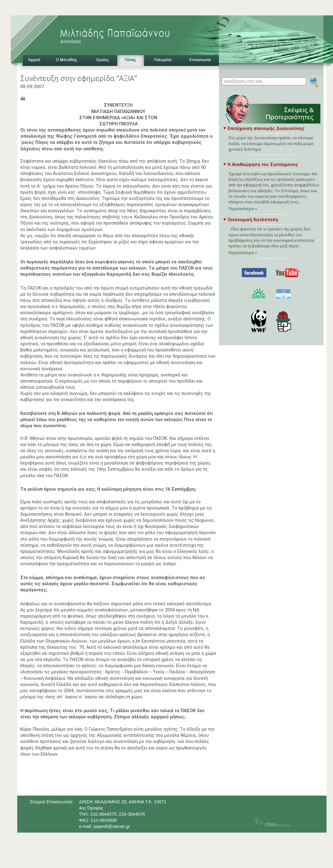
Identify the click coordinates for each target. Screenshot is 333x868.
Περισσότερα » (243, 209)
